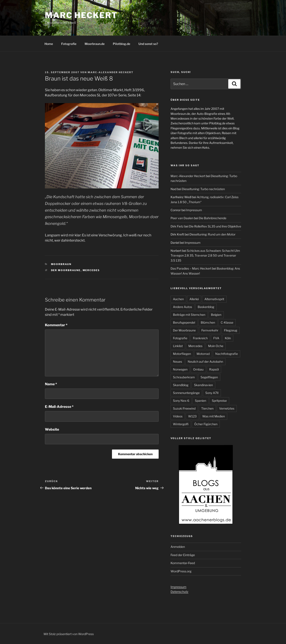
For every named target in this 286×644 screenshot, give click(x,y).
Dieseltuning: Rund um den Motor (212, 234)
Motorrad (203, 354)
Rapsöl (214, 369)
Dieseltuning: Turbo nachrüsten (203, 189)
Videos (178, 416)
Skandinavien (203, 385)
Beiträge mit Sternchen (189, 315)
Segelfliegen (209, 377)
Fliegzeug (231, 330)
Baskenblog (206, 307)
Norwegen (180, 369)
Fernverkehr (210, 330)
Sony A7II (212, 393)
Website (52, 429)
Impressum (194, 210)
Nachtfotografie (227, 354)
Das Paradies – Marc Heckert (191, 268)
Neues (178, 362)
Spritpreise (219, 401)
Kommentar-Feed (183, 563)
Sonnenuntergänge (186, 393)
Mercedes (91, 270)
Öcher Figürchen (206, 424)
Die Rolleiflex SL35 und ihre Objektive (215, 226)
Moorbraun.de (95, 44)
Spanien (201, 401)
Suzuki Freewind (184, 408)
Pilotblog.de (122, 44)
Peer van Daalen (182, 218)
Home (49, 44)
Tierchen (207, 408)
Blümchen (208, 322)
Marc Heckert (81, 15)
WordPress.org (181, 571)
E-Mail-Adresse (59, 407)
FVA (216, 338)
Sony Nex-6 (181, 401)
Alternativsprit (214, 299)
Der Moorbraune (66, 270)
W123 (192, 416)
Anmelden (178, 547)
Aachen (178, 299)
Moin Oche (216, 346)
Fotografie (69, 44)
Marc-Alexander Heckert (111, 72)
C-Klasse (227, 322)
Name (51, 384)
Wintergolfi (181, 424)
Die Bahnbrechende (213, 218)
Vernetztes (227, 408)
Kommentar (56, 325)
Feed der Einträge (183, 555)
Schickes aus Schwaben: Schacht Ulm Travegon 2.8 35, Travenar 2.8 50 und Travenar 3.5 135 (205, 255)
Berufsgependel (184, 322)
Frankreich (200, 338)
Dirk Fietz (177, 226)
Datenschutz (179, 592)
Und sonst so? (148, 44)
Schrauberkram (184, 377)
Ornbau (198, 369)
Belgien (216, 315)
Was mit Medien (214, 416)
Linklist (178, 346)
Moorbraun (61, 264)
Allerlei (194, 299)
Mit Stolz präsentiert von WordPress (69, 634)
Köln (228, 338)
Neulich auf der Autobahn (205, 362)
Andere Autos (182, 307)
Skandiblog (181, 385)
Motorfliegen (182, 354)
